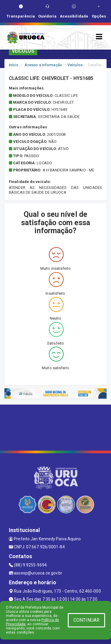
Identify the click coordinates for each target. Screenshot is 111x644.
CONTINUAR (86, 620)
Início (14, 65)
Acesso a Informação (43, 65)
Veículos (75, 65)
